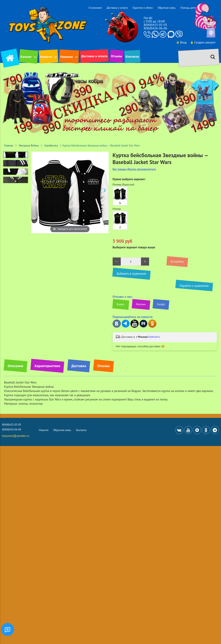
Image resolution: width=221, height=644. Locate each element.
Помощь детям (189, 8)
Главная (9, 145)
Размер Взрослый (124, 184)
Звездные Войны (29, 145)
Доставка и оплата (117, 8)
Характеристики (47, 366)
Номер (117, 209)
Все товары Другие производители (134, 169)
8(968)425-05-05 (155, 25)
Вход (182, 42)
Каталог (26, 57)
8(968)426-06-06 (155, 28)
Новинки (67, 57)
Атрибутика (51, 145)
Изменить (154, 337)
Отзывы (117, 56)
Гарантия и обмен (143, 8)
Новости (46, 57)
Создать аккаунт (203, 42)
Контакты (132, 56)
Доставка (79, 366)
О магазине (95, 8)
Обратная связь (167, 8)
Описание (15, 366)
